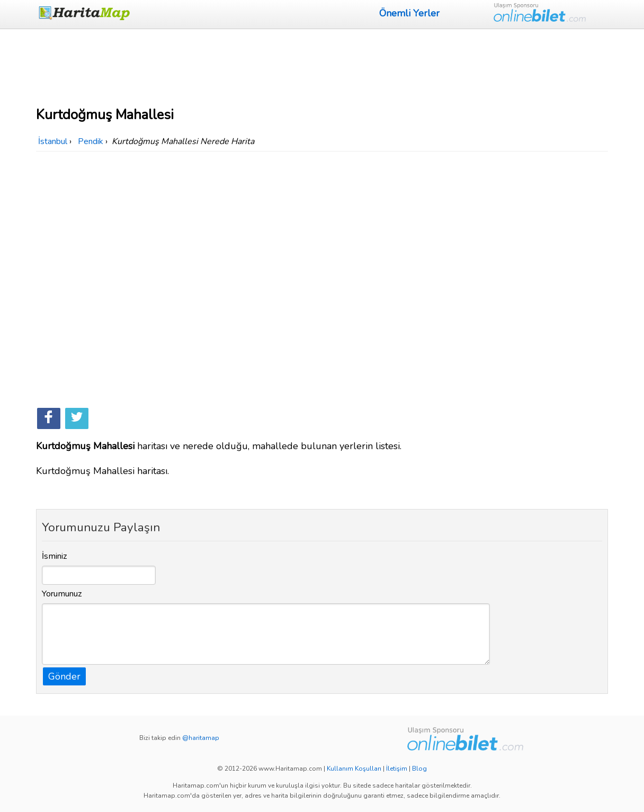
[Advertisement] (322, 66)
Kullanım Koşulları (354, 769)
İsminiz (55, 556)
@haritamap (201, 738)
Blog (419, 769)
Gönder (64, 676)
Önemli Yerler (409, 13)
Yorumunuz (62, 594)
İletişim (397, 769)
